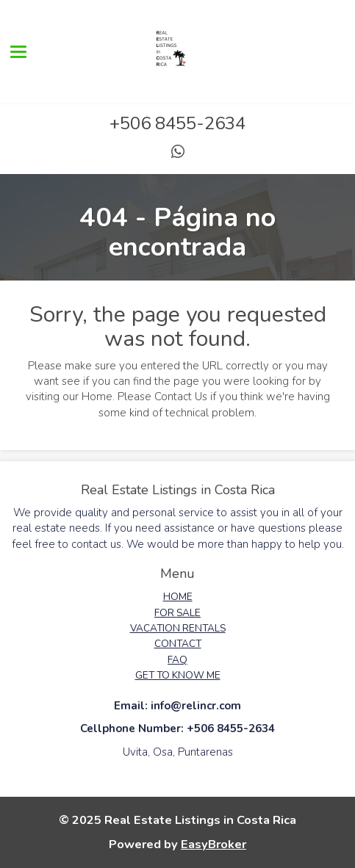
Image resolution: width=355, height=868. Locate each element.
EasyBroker (214, 844)
